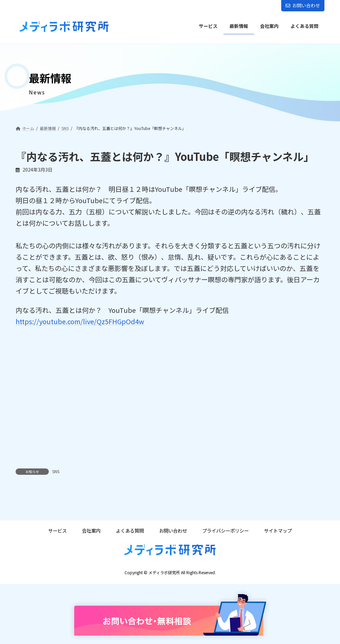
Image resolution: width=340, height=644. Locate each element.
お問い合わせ (303, 5)
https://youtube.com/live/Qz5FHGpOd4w (80, 321)
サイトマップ (278, 531)
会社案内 (91, 531)
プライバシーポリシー (225, 531)
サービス (57, 531)
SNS (56, 471)
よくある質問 (130, 531)
